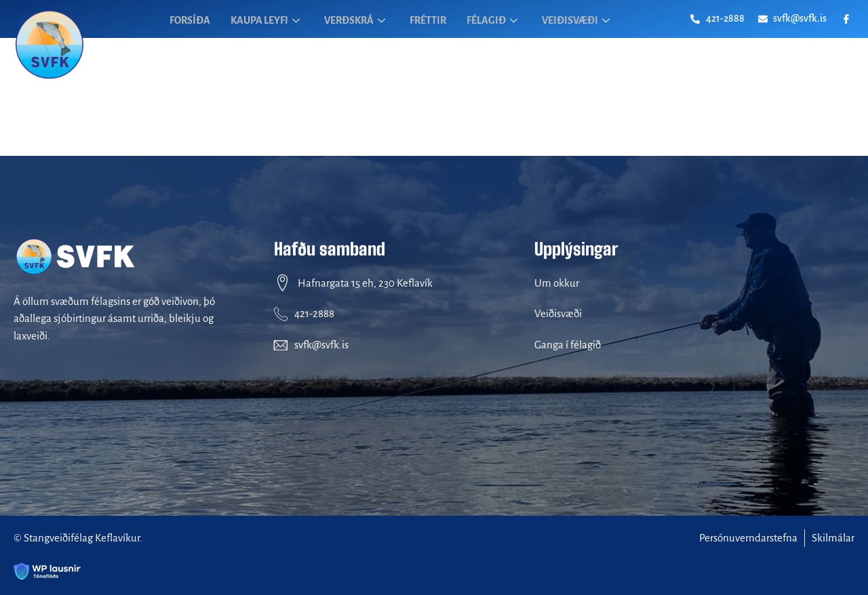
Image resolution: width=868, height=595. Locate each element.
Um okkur (557, 283)
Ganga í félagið (568, 345)
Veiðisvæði (558, 313)
